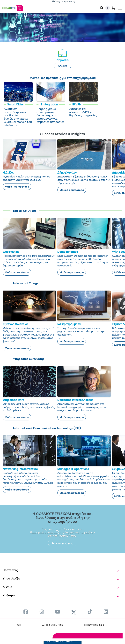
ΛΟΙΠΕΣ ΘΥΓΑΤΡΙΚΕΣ (53, 625)
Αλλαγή (62, 66)
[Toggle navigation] (120, 7)
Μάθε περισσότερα (17, 272)
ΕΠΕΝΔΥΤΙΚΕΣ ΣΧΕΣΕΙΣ (96, 625)
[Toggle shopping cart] (114, 8)
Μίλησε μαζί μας (62, 543)
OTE (19, 625)
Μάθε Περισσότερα (17, 187)
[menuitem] (26, 612)
